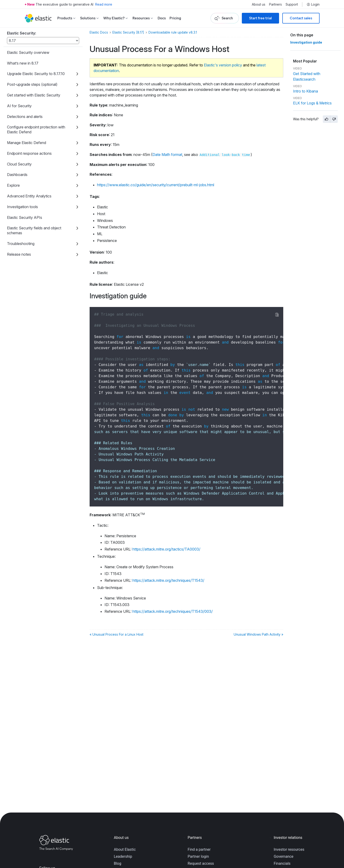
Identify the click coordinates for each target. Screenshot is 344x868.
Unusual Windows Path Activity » (258, 634)
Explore (13, 185)
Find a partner (199, 849)
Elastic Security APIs (25, 217)
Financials (282, 863)
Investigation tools (22, 207)
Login (313, 4)
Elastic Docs (99, 32)
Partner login (198, 856)
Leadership (123, 856)
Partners (275, 4)
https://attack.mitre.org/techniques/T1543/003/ (173, 611)
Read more (104, 4)
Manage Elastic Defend (27, 143)
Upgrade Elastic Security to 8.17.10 (36, 74)
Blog (118, 863)
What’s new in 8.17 (23, 63)
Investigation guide (306, 42)
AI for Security (19, 106)
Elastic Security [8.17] (128, 32)
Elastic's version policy (223, 65)
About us (259, 4)
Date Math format (167, 155)
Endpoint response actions (29, 153)
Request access (201, 863)
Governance (284, 856)
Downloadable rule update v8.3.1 (173, 32)
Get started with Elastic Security (34, 95)
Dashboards (17, 175)
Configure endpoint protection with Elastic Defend (36, 129)
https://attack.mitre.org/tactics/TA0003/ (166, 549)
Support (292, 4)
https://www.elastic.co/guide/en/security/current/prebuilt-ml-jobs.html (156, 185)
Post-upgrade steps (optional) (32, 84)
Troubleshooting (21, 244)
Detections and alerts (25, 117)
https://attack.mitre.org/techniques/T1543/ (168, 580)
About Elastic (125, 849)
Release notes (19, 254)
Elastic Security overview (28, 52)
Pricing (175, 18)
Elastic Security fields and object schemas (34, 230)
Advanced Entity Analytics (29, 196)
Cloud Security (19, 164)
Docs (162, 18)
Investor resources (289, 849)
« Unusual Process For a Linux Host (116, 634)
